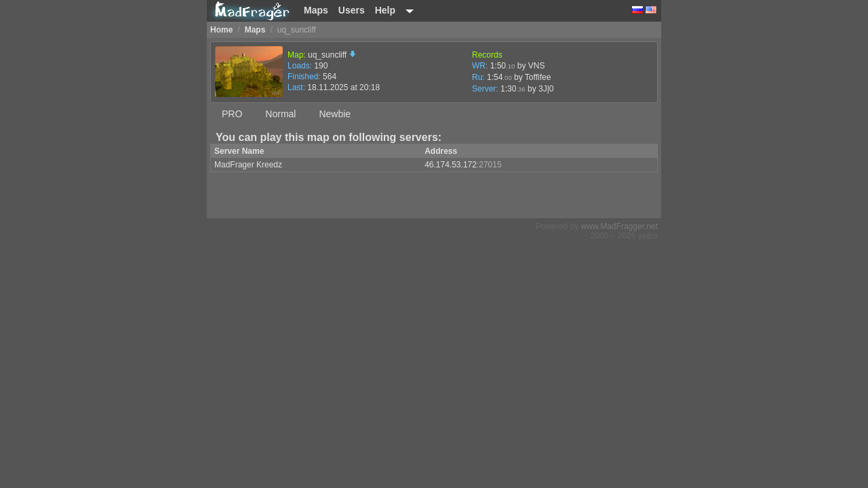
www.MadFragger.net (619, 226)
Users (352, 10)
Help (385, 10)
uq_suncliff (332, 55)
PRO (232, 114)
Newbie (335, 114)
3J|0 (546, 89)
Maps (316, 10)
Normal (280, 114)
